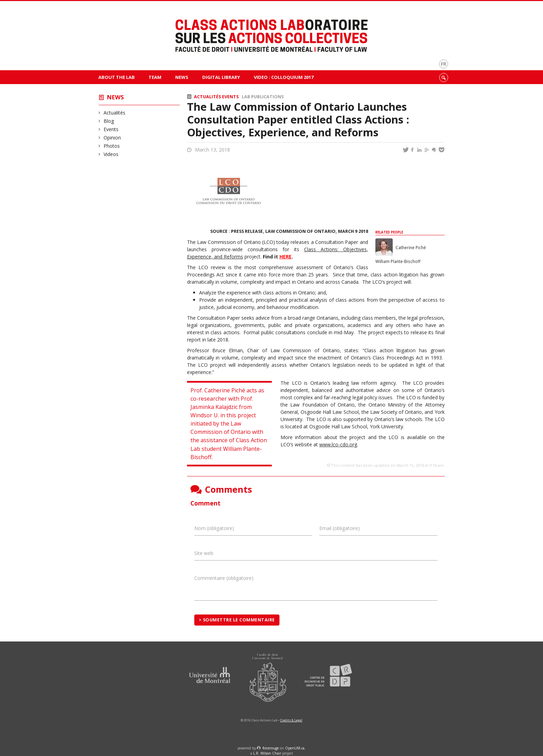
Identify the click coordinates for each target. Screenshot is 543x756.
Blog (109, 121)
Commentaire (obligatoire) (224, 578)
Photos (112, 146)
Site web (204, 553)
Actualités (115, 113)
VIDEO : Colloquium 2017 (284, 77)
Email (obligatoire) (340, 528)
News (182, 77)
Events (111, 129)
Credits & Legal (291, 720)
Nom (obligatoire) (214, 528)
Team (155, 77)
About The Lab (117, 77)
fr (444, 64)
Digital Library (221, 77)
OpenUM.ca (295, 748)
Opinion (112, 138)
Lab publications (263, 97)
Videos (111, 154)
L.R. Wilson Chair (267, 753)
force (271, 748)
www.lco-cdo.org (338, 444)
